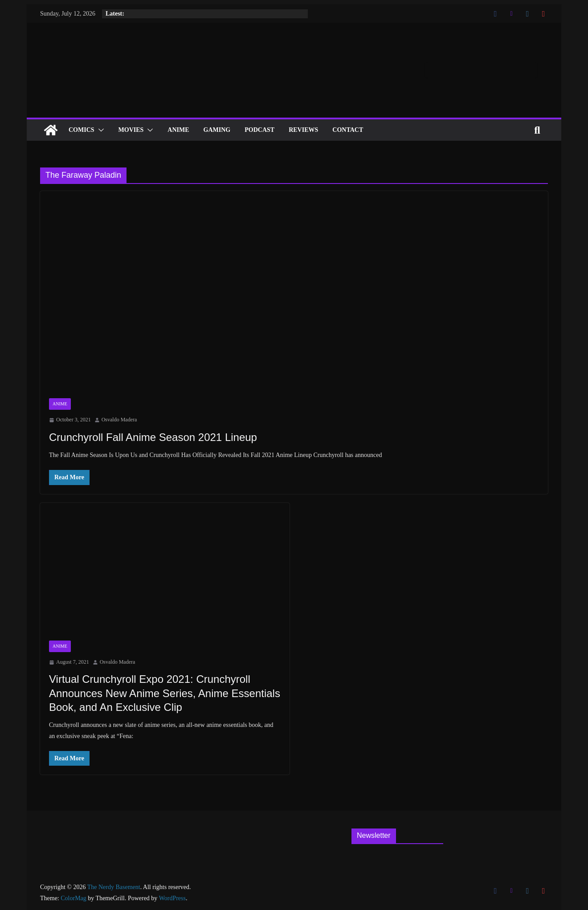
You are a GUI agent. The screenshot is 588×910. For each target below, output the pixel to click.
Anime (60, 404)
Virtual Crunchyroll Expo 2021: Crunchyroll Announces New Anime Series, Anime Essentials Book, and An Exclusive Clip (165, 693)
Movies (131, 130)
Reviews (303, 130)
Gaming (217, 130)
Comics (82, 130)
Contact (348, 130)
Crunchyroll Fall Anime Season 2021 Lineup (153, 437)
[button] (99, 130)
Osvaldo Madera (119, 420)
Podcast (259, 130)
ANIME (178, 130)
